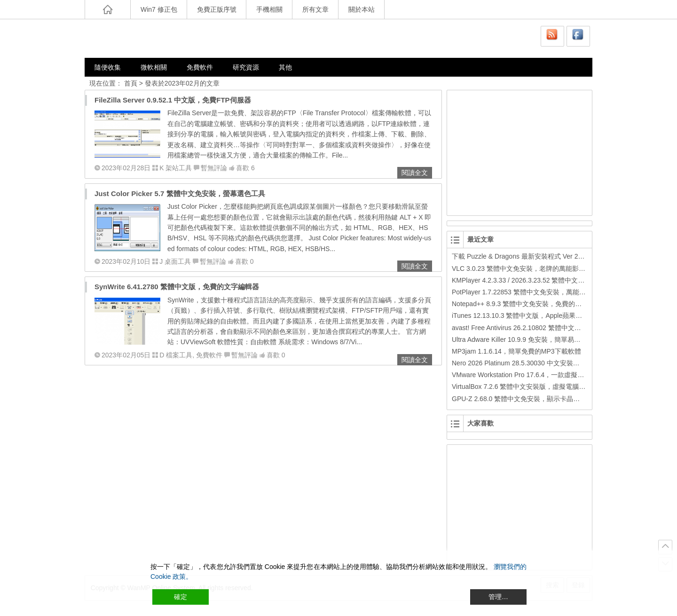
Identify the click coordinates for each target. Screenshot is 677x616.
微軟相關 (154, 67)
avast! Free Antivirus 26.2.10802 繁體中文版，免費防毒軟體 (539, 328)
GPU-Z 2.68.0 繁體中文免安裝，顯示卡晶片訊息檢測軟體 (535, 399)
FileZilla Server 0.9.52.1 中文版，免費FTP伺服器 (173, 100)
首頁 (131, 83)
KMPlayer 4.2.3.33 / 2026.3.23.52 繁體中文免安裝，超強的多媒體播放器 (558, 280)
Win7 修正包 (159, 9)
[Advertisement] (520, 151)
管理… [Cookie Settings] (498, 597)
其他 (285, 67)
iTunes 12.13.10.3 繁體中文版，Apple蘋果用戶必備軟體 (533, 316)
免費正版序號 (217, 9)
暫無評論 (214, 168)
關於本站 (362, 9)
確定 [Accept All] (181, 597)
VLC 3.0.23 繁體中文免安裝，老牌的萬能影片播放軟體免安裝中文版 (551, 269)
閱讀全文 (415, 173)
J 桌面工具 (175, 261)
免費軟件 (200, 67)
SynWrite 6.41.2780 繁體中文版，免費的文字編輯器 (177, 287)
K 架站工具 (176, 168)
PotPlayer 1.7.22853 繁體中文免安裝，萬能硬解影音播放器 (539, 292)
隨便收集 (108, 67)
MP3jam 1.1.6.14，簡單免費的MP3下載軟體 (516, 351)
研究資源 (246, 67)
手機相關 (269, 9)
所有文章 (315, 9)
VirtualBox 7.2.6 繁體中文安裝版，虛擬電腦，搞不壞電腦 (535, 387)
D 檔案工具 (176, 355)
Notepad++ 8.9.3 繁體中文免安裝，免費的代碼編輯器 (530, 304)
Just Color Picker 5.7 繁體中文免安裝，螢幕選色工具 (180, 193)
